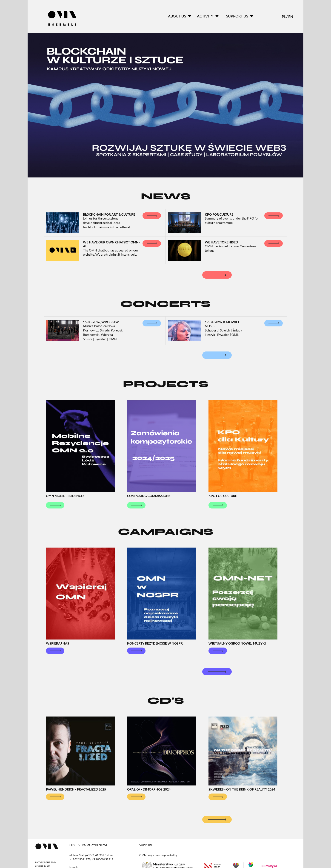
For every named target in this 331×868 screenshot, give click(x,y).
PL (284, 16)
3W (49, 866)
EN (290, 16)
